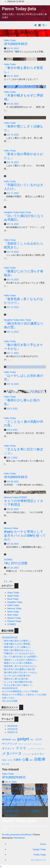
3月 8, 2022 (12, 430)
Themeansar (19, 838)
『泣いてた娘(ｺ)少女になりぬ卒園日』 (20, 657)
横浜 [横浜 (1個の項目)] (31, 760)
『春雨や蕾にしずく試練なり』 (17, 647)
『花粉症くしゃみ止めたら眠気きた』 (20, 660)
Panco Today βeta (19, 9)
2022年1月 (12, 732)
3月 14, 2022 (13, 280)
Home (43, 844)
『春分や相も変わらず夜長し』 (17, 641)
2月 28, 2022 (13, 482)
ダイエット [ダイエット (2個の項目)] (8, 748)
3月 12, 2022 (13, 332)
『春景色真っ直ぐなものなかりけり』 (20, 666)
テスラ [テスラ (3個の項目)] (21, 748)
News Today (13, 612)
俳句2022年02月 (16, 477)
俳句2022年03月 (16, 44)
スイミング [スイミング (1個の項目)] (28, 744)
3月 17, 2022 (13, 193)
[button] (45, 25)
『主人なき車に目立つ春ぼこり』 (18, 685)
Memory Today (11, 497)
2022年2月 (12, 729)
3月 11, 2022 (13, 353)
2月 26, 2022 (13, 509)
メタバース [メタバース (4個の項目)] (12, 753)
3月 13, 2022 (13, 307)
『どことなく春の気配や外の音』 (18, 682)
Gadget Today (39, 849)
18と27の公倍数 (16, 563)
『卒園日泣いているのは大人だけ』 (19, 653)
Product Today (14, 621)
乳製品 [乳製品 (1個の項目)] (4, 760)
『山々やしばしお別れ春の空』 (17, 676)
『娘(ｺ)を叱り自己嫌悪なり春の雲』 (19, 669)
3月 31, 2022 (13, 48)
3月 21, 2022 (13, 76)
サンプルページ (38, 860)
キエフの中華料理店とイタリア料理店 (20, 691)
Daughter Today (12, 212)
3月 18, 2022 (13, 162)
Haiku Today (10, 40)
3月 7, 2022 (12, 458)
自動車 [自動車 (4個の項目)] (40, 759)
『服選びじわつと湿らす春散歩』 (18, 663)
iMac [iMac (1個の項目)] (32, 740)
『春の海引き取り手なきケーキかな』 (20, 672)
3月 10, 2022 (13, 384)
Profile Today (40, 855)
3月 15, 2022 (13, 252)
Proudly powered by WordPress (17, 835)
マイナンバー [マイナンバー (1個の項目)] (40, 749)
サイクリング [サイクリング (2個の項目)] (10, 744)
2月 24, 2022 (13, 568)
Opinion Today (14, 618)
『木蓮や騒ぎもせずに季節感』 (17, 644)
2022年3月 (12, 726)
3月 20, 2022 (13, 104)
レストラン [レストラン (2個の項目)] (38, 754)
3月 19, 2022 (13, 135)
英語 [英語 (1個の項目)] (3, 764)
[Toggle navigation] (40, 25)
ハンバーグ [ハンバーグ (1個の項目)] (31, 749)
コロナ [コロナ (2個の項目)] (38, 739)
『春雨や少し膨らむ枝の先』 (16, 679)
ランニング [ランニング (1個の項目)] (27, 754)
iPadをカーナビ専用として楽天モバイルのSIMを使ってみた (25, 536)
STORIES (23, 497)
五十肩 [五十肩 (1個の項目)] (10, 760)
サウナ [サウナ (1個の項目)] (21, 744)
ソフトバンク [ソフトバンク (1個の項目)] (37, 744)
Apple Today (13, 596)
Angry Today (13, 593)
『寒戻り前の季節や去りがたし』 (18, 650)
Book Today (13, 599)
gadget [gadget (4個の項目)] (23, 739)
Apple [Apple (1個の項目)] (14, 740)
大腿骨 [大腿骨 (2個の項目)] (17, 760)
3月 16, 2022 (13, 224)
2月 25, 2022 (13, 544)
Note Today (13, 615)
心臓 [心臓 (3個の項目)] (25, 759)
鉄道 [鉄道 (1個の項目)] (8, 764)
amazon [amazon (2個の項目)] (7, 739)
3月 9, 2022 (12, 409)
